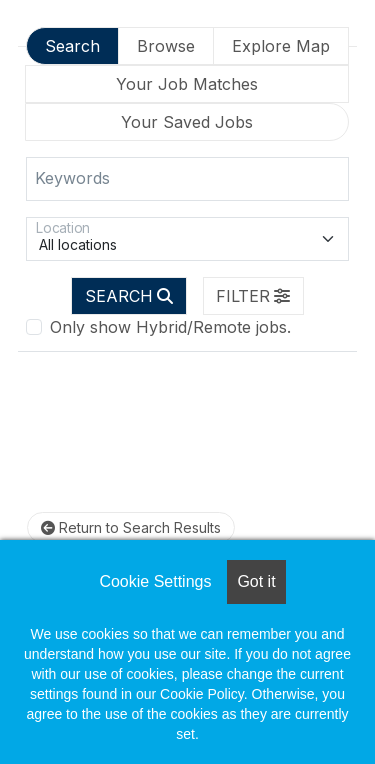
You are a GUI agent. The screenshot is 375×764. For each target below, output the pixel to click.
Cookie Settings (155, 581)
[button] (254, 296)
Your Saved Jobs (187, 122)
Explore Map (281, 46)
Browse (166, 46)
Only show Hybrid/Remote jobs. (170, 327)
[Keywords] (187, 179)
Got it (256, 581)
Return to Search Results (131, 527)
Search (72, 46)
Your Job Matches (187, 84)
